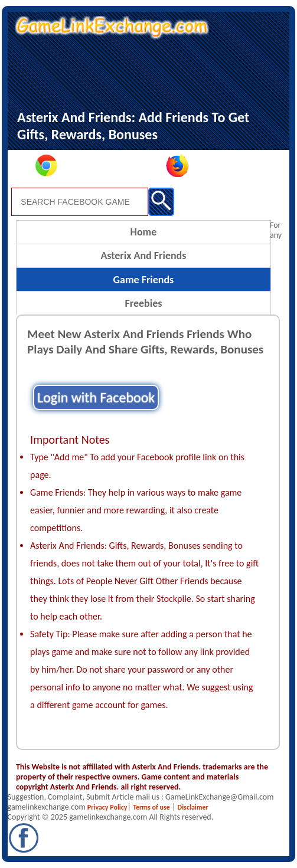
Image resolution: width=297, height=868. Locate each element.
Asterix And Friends (143, 256)
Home (144, 232)
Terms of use (151, 807)
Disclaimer (193, 807)
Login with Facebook (96, 397)
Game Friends (144, 280)
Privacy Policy (107, 807)
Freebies (143, 303)
